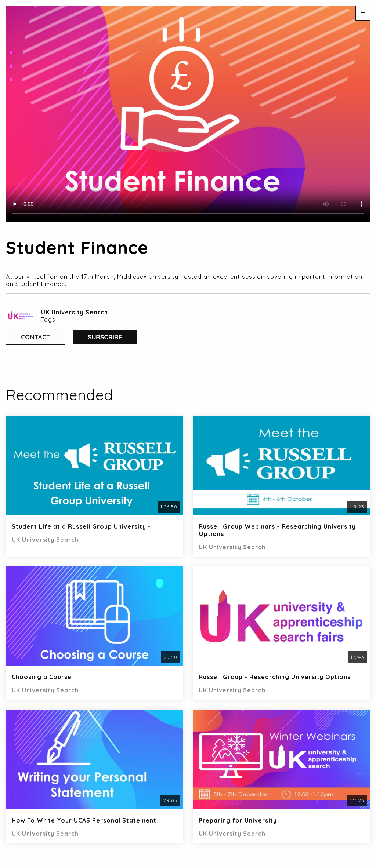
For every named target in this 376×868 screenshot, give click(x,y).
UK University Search (75, 312)
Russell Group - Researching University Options (275, 677)
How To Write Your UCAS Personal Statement (84, 820)
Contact (36, 337)
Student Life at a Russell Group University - (81, 526)
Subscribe (105, 337)
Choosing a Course (42, 677)
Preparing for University (238, 820)
